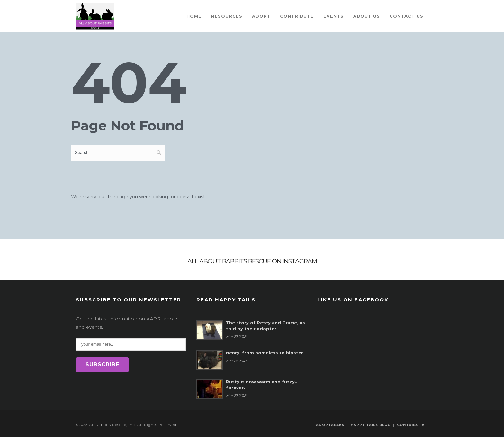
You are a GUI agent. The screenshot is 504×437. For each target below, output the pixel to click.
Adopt (261, 16)
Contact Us (406, 16)
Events (333, 16)
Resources (227, 16)
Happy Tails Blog (371, 425)
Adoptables (330, 425)
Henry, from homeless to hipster (265, 353)
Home (194, 16)
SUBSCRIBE (102, 365)
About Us (367, 16)
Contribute (297, 16)
